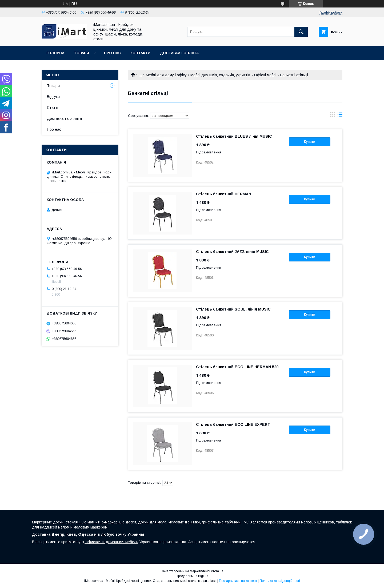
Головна (55, 53)
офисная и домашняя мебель (111, 542)
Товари (81, 53)
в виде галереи (333, 116)
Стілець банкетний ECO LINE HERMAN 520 (237, 367)
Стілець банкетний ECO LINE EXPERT (233, 424)
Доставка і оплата (179, 53)
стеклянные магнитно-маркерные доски (101, 522)
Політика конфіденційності (280, 581)
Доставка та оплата (64, 118)
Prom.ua (217, 571)
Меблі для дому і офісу (166, 75)
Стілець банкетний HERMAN (224, 194)
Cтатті (53, 108)
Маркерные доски (48, 522)
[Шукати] (301, 32)
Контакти (140, 53)
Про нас (112, 53)
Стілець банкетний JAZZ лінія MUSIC (232, 252)
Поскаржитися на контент (238, 581)
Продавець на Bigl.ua (192, 576)
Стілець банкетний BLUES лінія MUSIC (234, 136)
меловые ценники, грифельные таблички (205, 522)
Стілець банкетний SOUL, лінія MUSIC (233, 309)
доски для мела (152, 522)
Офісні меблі (265, 75)
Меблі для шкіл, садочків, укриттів (220, 75)
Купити (310, 142)
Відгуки (53, 97)
